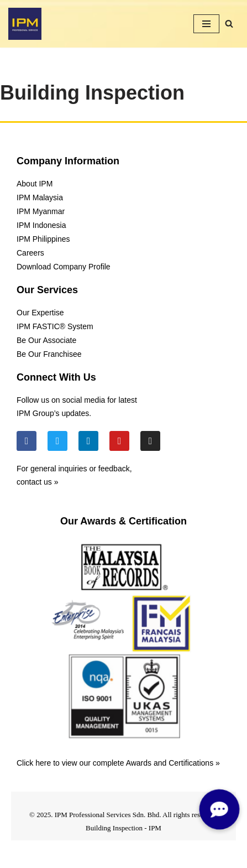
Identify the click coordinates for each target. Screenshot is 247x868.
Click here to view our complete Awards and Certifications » (118, 763)
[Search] (229, 24)
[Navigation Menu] (206, 24)
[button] (219, 809)
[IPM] (25, 24)
